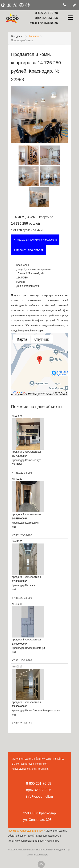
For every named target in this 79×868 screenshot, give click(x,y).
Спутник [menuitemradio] (42, 339)
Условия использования (55, 394)
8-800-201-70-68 (46, 13)
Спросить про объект (29, 250)
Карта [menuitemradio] (22, 339)
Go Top (41, 864)
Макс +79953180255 (44, 23)
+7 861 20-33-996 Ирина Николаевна (35, 240)
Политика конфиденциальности (27, 831)
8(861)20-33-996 (46, 18)
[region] (40, 364)
